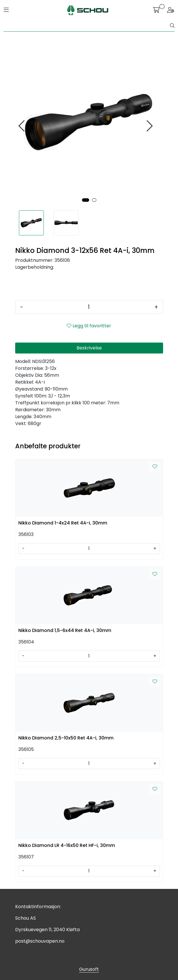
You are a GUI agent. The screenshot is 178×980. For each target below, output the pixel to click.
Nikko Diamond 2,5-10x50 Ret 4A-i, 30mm (66, 738)
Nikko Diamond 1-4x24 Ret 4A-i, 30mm (63, 523)
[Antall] (89, 307)
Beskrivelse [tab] (89, 348)
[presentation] (22, 126)
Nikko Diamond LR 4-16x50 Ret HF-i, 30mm (67, 845)
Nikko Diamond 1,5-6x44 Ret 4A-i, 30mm (65, 630)
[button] (86, 200)
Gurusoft (89, 969)
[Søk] (87, 26)
